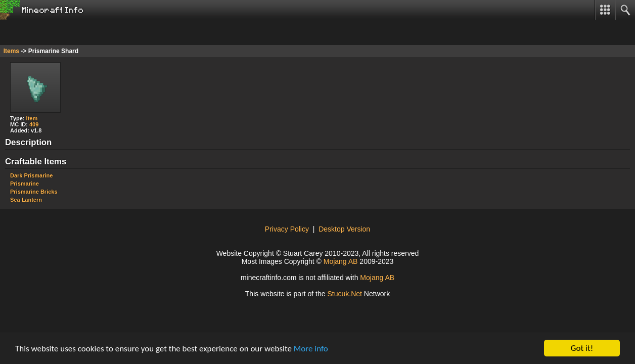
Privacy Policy (287, 229)
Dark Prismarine (31, 175)
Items (11, 51)
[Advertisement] (81, 32)
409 (34, 124)
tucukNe (345, 294)
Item (32, 118)
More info (311, 349)
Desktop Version (344, 229)
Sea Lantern (26, 200)
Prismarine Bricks (34, 192)
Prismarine (25, 184)
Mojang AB (341, 261)
